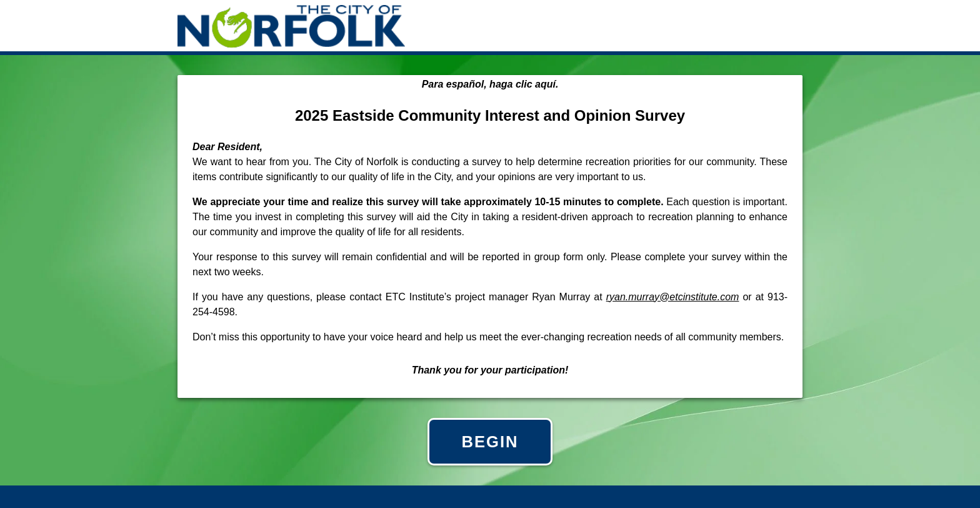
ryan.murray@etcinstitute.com (673, 297)
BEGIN (490, 442)
